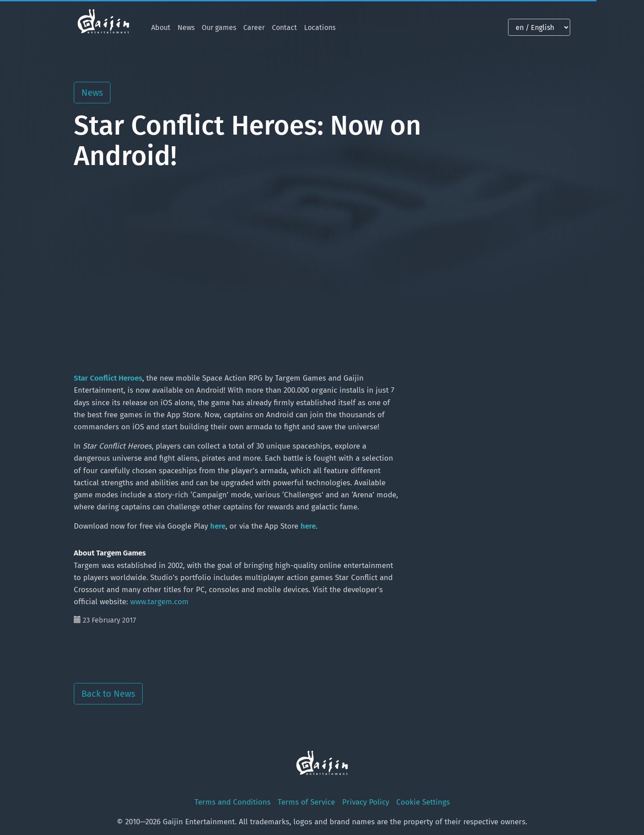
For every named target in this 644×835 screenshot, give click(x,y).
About (161, 28)
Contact (284, 28)
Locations (320, 28)
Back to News (108, 694)
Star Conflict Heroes (108, 378)
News (186, 28)
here (218, 526)
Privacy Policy (366, 802)
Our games (219, 28)
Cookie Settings (423, 802)
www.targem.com (159, 602)
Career (254, 28)
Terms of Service (306, 802)
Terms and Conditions (233, 802)
